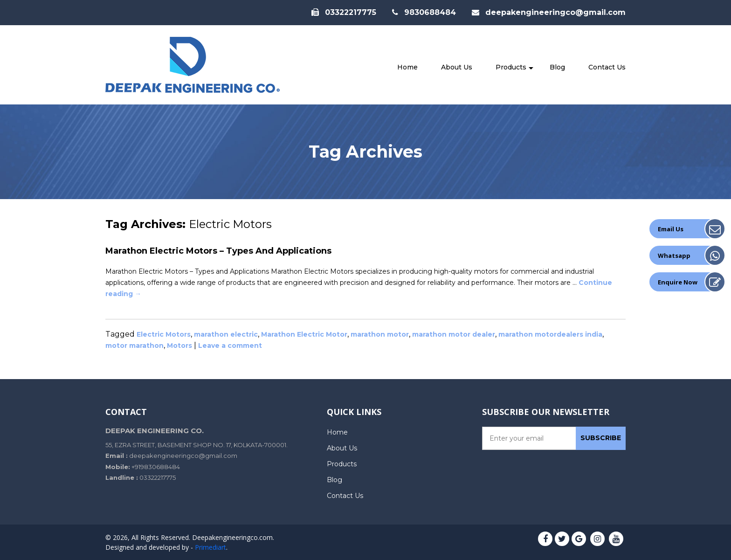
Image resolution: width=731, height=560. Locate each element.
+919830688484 (156, 467)
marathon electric (226, 334)
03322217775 (344, 12)
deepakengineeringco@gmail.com (549, 12)
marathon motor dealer (454, 334)
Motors (179, 346)
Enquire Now (678, 282)
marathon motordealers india (550, 334)
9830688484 (424, 12)
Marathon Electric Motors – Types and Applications (218, 251)
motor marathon (134, 346)
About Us (457, 67)
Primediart (210, 547)
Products (511, 67)
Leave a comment (230, 346)
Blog (557, 67)
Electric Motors (164, 334)
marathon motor (380, 334)
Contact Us (607, 67)
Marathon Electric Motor (304, 334)
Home (407, 67)
